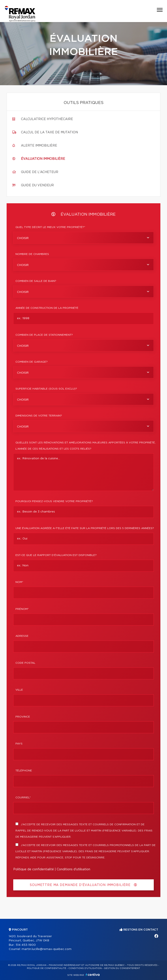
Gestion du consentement (122, 968)
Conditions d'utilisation (73, 869)
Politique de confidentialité (34, 869)
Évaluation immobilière (43, 159)
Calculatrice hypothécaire (47, 119)
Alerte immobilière (39, 146)
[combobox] (83, 238)
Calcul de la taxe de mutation (49, 132)
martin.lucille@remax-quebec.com (47, 949)
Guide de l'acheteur (40, 172)
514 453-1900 (26, 945)
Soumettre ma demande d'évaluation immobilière (83, 885)
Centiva (93, 975)
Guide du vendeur (37, 185)
